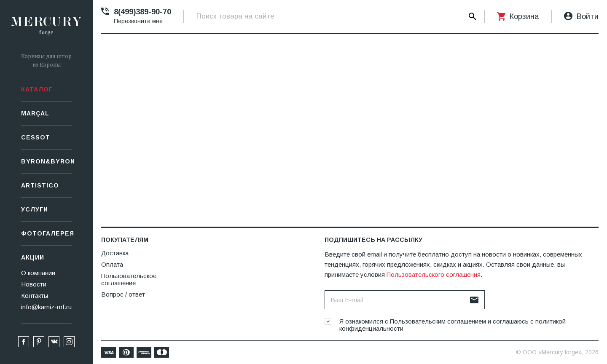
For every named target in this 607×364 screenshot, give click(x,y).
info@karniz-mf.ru (46, 307)
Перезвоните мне (138, 21)
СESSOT (36, 137)
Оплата (112, 264)
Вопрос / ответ (123, 294)
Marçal (35, 113)
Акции (33, 257)
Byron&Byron (46, 161)
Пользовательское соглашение (129, 279)
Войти (588, 16)
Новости (34, 284)
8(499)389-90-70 (142, 12)
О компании (38, 273)
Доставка (115, 253)
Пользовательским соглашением (438, 321)
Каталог (37, 89)
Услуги (35, 209)
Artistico (40, 185)
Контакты (35, 296)
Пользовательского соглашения (434, 274)
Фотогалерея (46, 233)
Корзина (524, 16)
